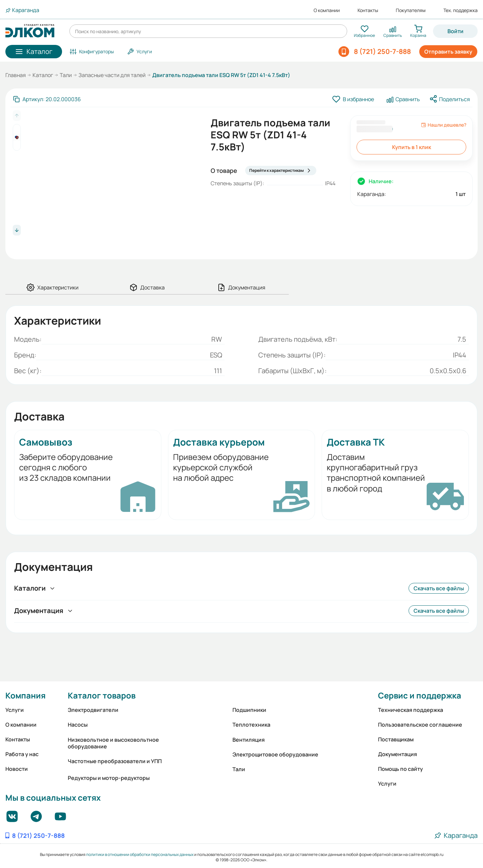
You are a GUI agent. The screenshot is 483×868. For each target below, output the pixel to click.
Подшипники (249, 710)
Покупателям (411, 10)
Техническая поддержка (411, 710)
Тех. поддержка (461, 10)
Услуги (15, 710)
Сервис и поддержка (420, 695)
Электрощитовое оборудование (275, 754)
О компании (327, 10)
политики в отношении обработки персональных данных (140, 854)
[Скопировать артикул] (47, 99)
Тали (66, 75)
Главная (16, 75)
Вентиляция (249, 740)
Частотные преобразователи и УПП (115, 761)
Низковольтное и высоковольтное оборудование (113, 743)
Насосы (78, 725)
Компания (25, 695)
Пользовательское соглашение (420, 725)
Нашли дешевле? (444, 125)
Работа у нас (22, 754)
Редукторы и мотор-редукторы (109, 778)
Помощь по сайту (400, 769)
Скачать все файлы (439, 588)
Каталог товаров (102, 695)
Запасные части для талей (112, 75)
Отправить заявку (448, 52)
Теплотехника (251, 725)
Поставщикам (396, 739)
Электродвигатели (93, 710)
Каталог (43, 75)
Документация (397, 754)
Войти (455, 31)
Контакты (368, 10)
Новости (17, 769)
